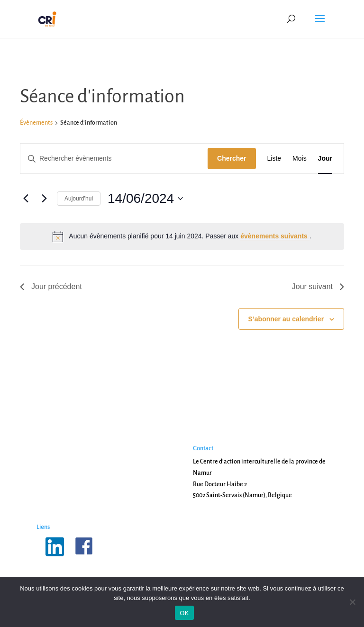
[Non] (352, 602)
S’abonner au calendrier (286, 319)
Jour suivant (318, 286)
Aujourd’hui (79, 199)
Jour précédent (51, 286)
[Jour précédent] (26, 199)
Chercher (232, 158)
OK (184, 613)
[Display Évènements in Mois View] (300, 159)
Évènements (36, 123)
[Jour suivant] (44, 199)
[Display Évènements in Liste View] (274, 159)
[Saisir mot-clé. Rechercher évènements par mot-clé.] (114, 159)
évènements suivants (275, 236)
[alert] (182, 236)
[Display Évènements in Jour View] (325, 159)
